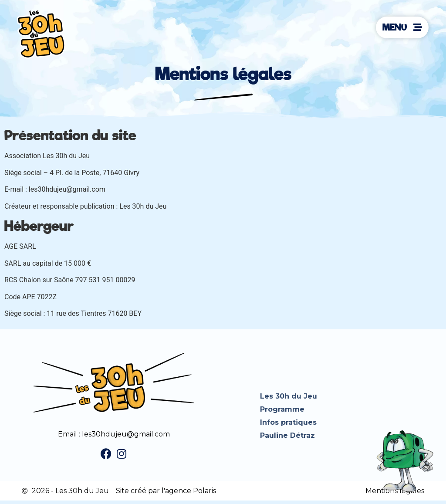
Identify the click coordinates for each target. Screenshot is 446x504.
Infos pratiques (288, 422)
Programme (282, 409)
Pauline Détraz (287, 435)
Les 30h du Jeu (289, 396)
